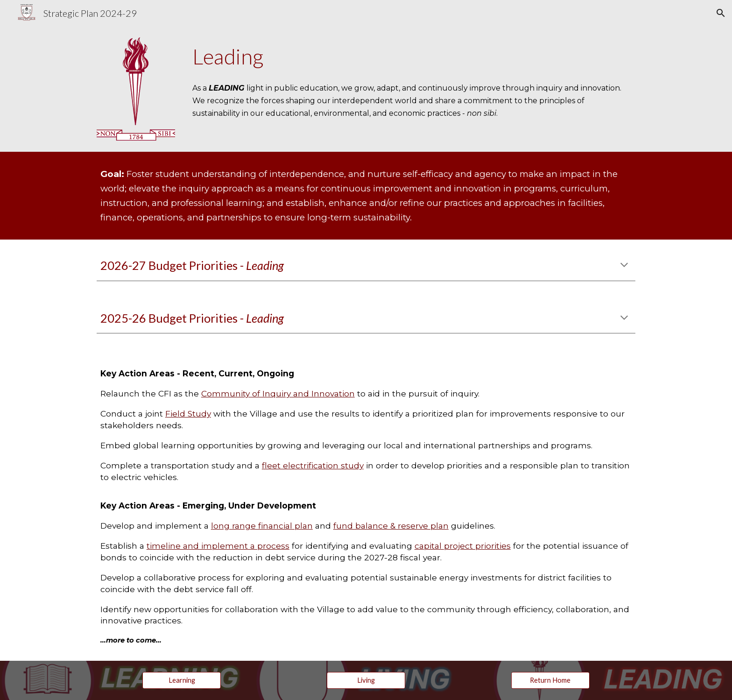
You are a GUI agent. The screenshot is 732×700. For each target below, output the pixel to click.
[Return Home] (550, 680)
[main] (412, 57)
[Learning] (182, 680)
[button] (721, 13)
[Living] (366, 680)
